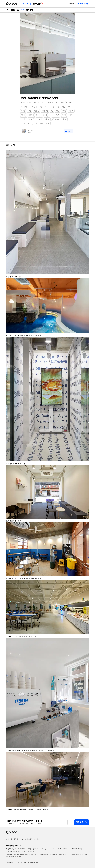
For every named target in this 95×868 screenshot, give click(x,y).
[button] (87, 152)
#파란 (64, 115)
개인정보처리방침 (26, 839)
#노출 (35, 123)
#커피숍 (36, 103)
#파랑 (70, 115)
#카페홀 (51, 107)
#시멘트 (64, 119)
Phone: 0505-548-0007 (60, 849)
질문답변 (37, 3)
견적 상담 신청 (82, 822)
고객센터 (9, 839)
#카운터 (34, 107)
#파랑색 (31, 119)
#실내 (43, 103)
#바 (57, 103)
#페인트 (47, 119)
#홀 (58, 107)
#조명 (29, 111)
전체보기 (68, 131)
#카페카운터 (25, 107)
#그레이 (44, 115)
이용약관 (16, 839)
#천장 (63, 107)
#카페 (23, 103)
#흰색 (23, 115)
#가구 (41, 123)
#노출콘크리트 (26, 123)
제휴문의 (71, 4)
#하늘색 (39, 119)
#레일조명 (45, 111)
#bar (62, 103)
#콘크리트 (56, 119)
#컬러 (37, 115)
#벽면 (23, 111)
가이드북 (29, 10)
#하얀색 (30, 115)
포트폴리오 (15, 10)
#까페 (29, 103)
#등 (52, 111)
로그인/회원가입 (83, 4)
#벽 (69, 107)
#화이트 (71, 111)
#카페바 (51, 103)
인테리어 (27, 4)
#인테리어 (43, 107)
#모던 (64, 111)
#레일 (58, 111)
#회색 (51, 115)
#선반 (48, 123)
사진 (22, 10)
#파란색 (24, 119)
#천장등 (36, 111)
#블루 (58, 115)
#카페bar (69, 103)
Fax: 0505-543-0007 (75, 849)
